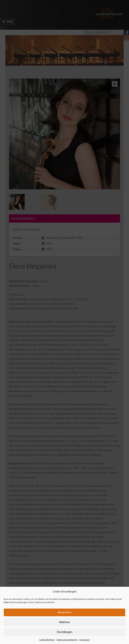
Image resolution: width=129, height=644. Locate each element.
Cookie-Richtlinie (47, 640)
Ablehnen (64, 622)
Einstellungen (65, 632)
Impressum (85, 640)
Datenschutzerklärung (67, 640)
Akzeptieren (65, 612)
